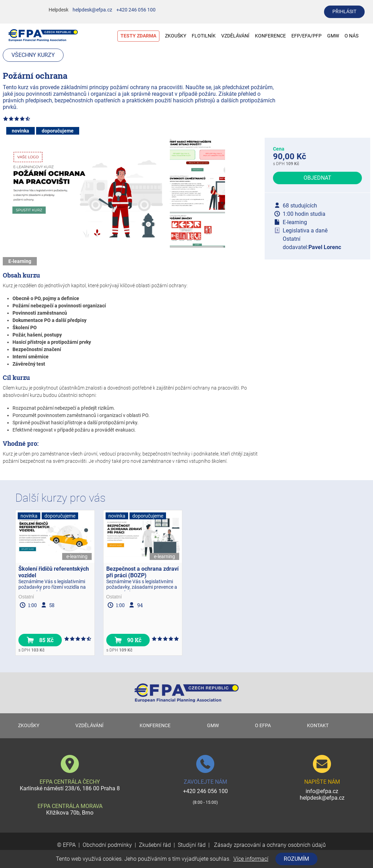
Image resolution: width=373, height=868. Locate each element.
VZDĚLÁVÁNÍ (235, 36)
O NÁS (355, 36)
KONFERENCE (270, 36)
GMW (333, 36)
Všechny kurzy (33, 55)
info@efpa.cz (322, 791)
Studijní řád (192, 845)
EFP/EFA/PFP (306, 36)
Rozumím (296, 859)
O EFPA (263, 726)
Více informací (251, 859)
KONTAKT (318, 726)
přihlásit (344, 12)
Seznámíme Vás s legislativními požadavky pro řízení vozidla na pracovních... (52, 585)
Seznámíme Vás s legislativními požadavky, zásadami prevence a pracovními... (142, 585)
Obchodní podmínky (107, 845)
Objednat (317, 178)
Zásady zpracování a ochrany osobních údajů (269, 845)
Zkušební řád (155, 845)
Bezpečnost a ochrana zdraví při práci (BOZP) (142, 572)
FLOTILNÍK (204, 36)
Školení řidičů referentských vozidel (54, 572)
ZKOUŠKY (176, 36)
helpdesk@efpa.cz (92, 10)
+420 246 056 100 (136, 10)
